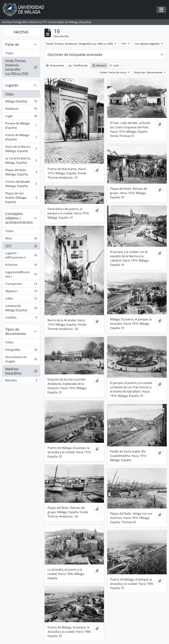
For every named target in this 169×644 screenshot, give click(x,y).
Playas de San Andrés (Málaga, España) (21, 198)
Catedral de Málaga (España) (21, 308)
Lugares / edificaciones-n (21, 255)
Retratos (21, 381)
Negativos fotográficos (21, 371)
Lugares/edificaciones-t (21, 274)
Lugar (21, 117)
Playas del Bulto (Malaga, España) (21, 172)
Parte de (12, 44)
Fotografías (21, 350)
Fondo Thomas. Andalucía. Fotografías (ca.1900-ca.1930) (21, 67)
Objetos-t (21, 292)
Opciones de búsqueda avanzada (75, 54)
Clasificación (78, 65)
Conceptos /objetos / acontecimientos (19, 218)
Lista (114, 65)
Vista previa (55, 65)
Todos (9, 53)
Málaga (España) (21, 102)
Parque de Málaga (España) (21, 125)
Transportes (21, 285)
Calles (21, 299)
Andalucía (21, 109)
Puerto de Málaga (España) (21, 137)
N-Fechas (21, 266)
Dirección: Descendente (148, 72)
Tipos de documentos (16, 331)
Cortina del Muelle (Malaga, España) (21, 184)
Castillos (21, 318)
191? (21, 247)
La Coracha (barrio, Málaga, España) (21, 160)
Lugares (12, 85)
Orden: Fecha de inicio (113, 72)
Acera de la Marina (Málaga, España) (21, 149)
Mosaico (99, 65)
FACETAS (21, 32)
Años (21, 239)
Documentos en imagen (21, 359)
